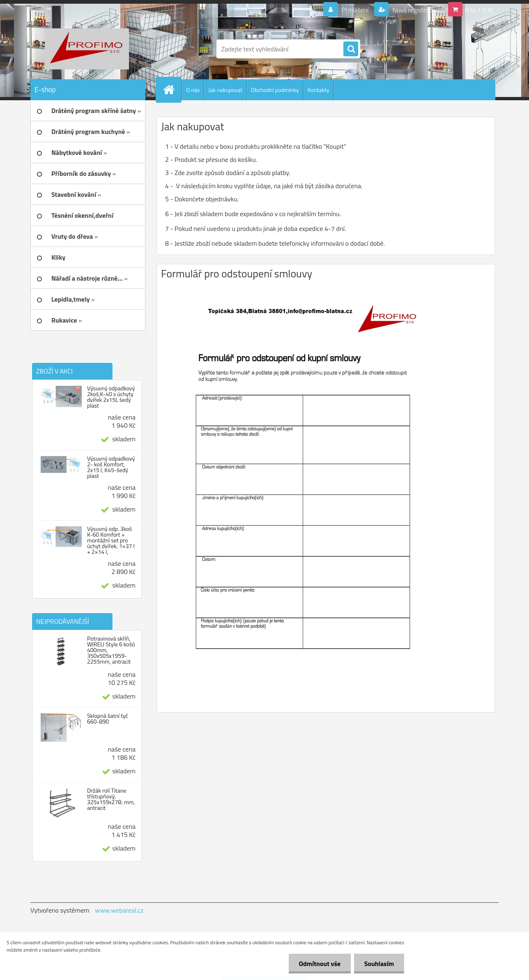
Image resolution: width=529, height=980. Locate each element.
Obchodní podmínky (275, 90)
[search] (351, 49)
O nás (193, 90)
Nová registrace (413, 10)
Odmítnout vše (320, 964)
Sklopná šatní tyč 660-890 (108, 719)
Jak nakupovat (225, 90)
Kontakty (319, 90)
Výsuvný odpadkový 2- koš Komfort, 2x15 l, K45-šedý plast (111, 467)
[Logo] (87, 49)
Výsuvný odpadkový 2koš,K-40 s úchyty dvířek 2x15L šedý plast (111, 397)
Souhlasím (379, 964)
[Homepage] (172, 90)
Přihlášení (355, 10)
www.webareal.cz (119, 910)
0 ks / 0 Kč (479, 10)
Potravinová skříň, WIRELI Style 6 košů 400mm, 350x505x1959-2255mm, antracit (111, 650)
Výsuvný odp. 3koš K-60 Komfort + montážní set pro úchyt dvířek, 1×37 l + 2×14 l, (111, 540)
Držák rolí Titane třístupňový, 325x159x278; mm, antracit (111, 799)
